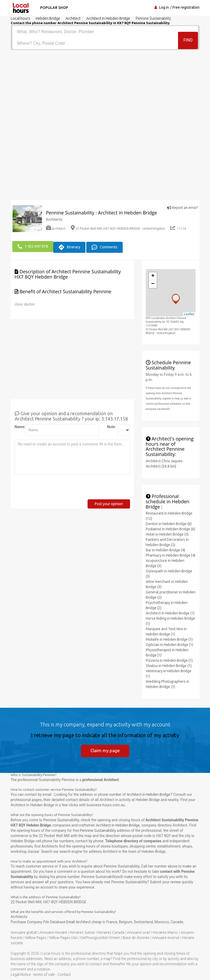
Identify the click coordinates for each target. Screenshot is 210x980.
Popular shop (52, 8)
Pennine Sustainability (98, 830)
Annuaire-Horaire (53, 932)
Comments (104, 246)
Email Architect (79, 922)
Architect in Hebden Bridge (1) (170, 612)
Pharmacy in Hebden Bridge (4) (171, 554)
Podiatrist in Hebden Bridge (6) (170, 528)
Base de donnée (136, 937)
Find (188, 43)
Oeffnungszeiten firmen (100, 937)
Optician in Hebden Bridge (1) (169, 643)
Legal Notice (21, 974)
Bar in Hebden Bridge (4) (165, 549)
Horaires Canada (111, 932)
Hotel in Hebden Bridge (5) (167, 533)
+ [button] (153, 275)
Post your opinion (109, 502)
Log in (164, 7)
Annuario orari (139, 932)
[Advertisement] (105, 89)
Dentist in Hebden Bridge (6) (169, 522)
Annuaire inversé (166, 937)
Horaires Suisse (82, 932)
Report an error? (182, 208)
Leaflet (189, 313)
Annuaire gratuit (24, 932)
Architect (56, 229)
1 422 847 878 (33, 246)
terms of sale (44, 974)
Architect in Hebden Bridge (149, 794)
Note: (110, 425)
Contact (64, 974)
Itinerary (69, 246)
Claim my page (105, 750)
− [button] (153, 283)
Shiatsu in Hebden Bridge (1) (169, 664)
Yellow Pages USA (63, 937)
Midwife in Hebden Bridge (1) (169, 638)
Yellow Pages (36, 937)
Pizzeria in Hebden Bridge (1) (169, 659)
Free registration (186, 7)
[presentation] (55, 488)
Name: (18, 425)
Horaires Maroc (165, 932)
